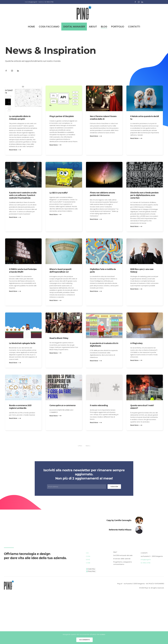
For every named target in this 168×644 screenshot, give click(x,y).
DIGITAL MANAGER (74, 27)
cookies (102, 634)
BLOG (104, 27)
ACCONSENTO (84, 640)
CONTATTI (134, 27)
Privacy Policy (92, 571)
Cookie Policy (91, 569)
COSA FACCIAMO (49, 27)
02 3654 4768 (49, 2)
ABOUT (93, 27)
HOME (31, 27)
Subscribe (114, 487)
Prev (80, 446)
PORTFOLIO (118, 27)
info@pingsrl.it (33, 2)
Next (88, 446)
